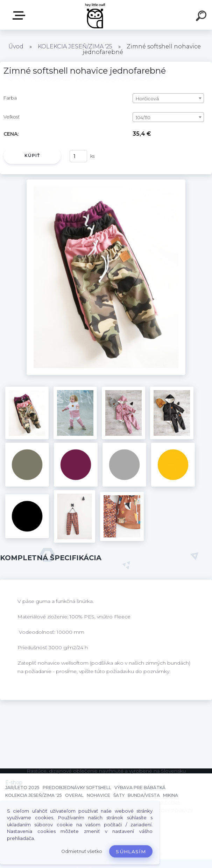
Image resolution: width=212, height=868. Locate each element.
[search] (202, 17)
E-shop (20, 15)
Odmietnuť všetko (82, 851)
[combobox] (168, 98)
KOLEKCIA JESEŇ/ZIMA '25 (75, 46)
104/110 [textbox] (143, 117)
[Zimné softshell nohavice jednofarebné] (106, 182)
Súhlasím (131, 852)
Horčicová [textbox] (147, 99)
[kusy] (78, 156)
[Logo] (96, 15)
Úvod (16, 46)
